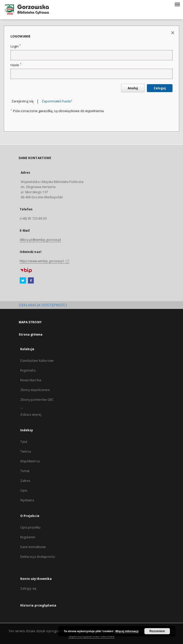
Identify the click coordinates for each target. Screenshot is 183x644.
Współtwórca (30, 461)
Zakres (25, 481)
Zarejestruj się (23, 101)
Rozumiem (157, 631)
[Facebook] (31, 281)
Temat (25, 471)
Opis (24, 490)
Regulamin (28, 537)
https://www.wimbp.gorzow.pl (45, 261)
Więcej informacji (127, 631)
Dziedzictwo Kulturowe (37, 361)
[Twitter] (23, 281)
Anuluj (133, 88)
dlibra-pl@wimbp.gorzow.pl (40, 240)
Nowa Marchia (31, 380)
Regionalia (28, 370)
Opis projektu (30, 527)
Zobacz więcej (31, 414)
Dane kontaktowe (33, 547)
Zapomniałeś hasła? (57, 101)
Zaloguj (160, 88)
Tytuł (24, 442)
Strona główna (31, 334)
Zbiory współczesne (35, 390)
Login (16, 46)
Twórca (26, 451)
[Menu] (177, 4)
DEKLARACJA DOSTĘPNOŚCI (43, 305)
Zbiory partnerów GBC (37, 400)
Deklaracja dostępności (38, 557)
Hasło (16, 65)
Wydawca (27, 500)
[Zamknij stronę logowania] (173, 32)
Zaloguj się (28, 588)
